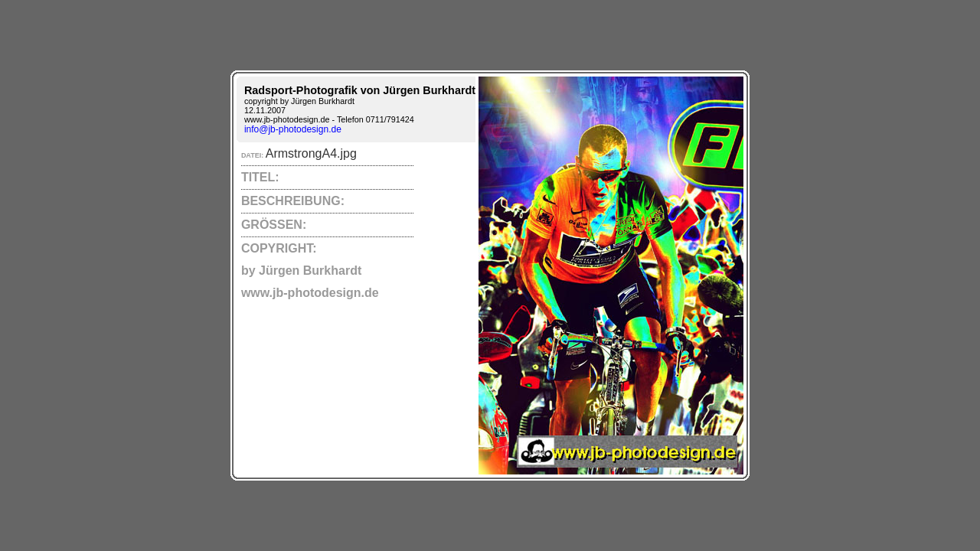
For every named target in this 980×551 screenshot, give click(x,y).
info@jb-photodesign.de (293, 129)
